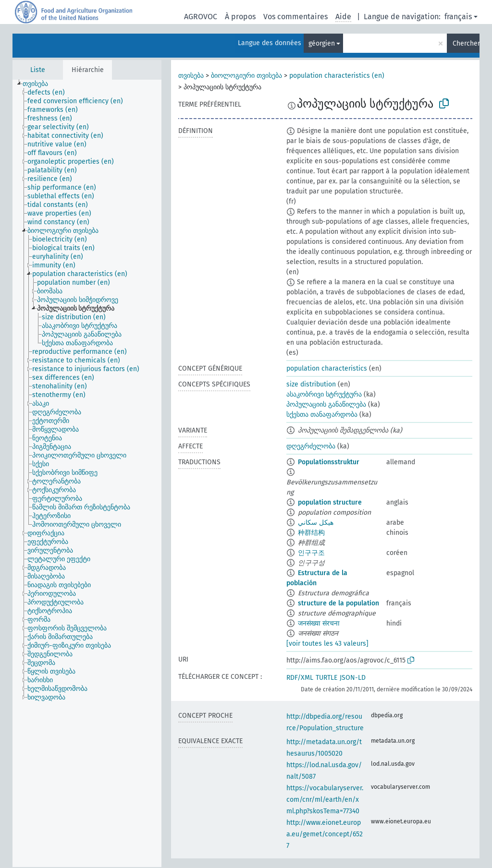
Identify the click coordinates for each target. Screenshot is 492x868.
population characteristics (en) (337, 76)
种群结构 (311, 533)
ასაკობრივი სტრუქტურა (324, 394)
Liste (38, 70)
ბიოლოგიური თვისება (246, 76)
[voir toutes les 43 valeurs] (327, 644)
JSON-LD (353, 678)
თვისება (191, 76)
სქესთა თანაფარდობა (322, 415)
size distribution (311, 384)
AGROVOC (201, 17)
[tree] (87, 473)
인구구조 (311, 553)
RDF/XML (300, 678)
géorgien (322, 43)
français (458, 17)
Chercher (466, 43)
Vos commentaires (295, 17)
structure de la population (338, 603)
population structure (330, 502)
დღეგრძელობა (311, 446)
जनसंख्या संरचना (319, 623)
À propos (240, 17)
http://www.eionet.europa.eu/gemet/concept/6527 (325, 834)
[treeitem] (39, 84)
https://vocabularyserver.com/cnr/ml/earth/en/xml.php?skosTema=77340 (325, 800)
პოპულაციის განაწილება (326, 404)
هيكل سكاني (316, 523)
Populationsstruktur (329, 462)
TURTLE (326, 678)
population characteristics (327, 368)
